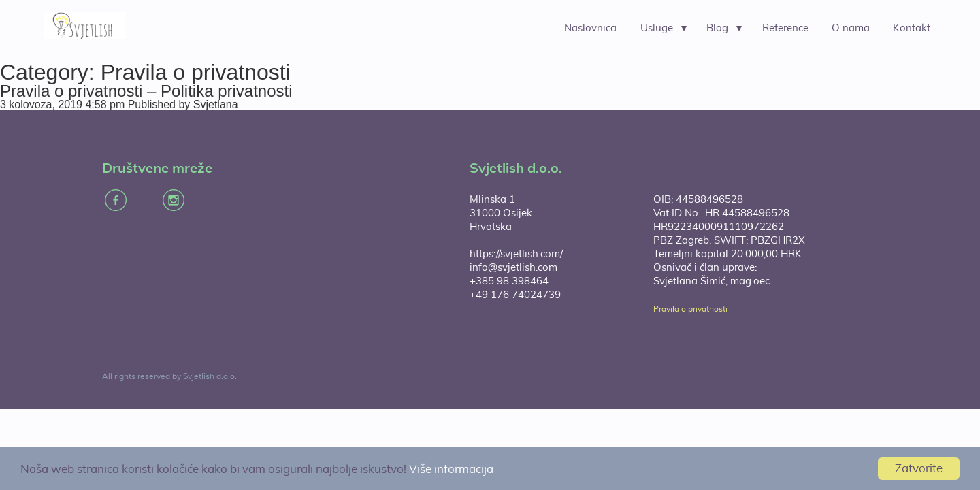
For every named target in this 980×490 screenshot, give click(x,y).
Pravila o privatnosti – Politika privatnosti (146, 91)
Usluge (657, 28)
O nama (851, 28)
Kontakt (912, 28)
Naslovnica (590, 28)
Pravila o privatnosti (690, 309)
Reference (785, 28)
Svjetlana (216, 104)
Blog (717, 28)
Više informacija (451, 469)
